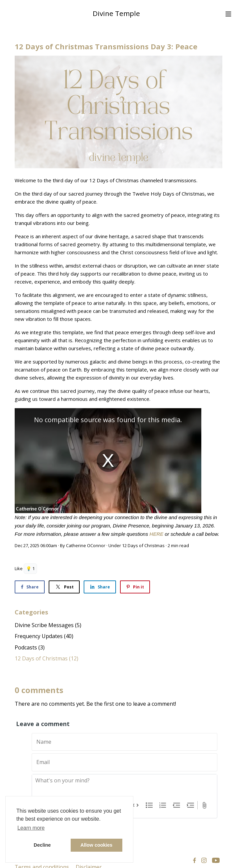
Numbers (163, 805)
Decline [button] (42, 845)
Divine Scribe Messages (48, 625)
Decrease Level (176, 805)
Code (135, 805)
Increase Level (190, 805)
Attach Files (204, 805)
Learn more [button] (31, 828)
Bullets (149, 805)
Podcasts (30, 647)
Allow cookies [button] (96, 845)
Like (19, 568)
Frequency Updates (44, 636)
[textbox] (124, 788)
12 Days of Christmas (143, 545)
